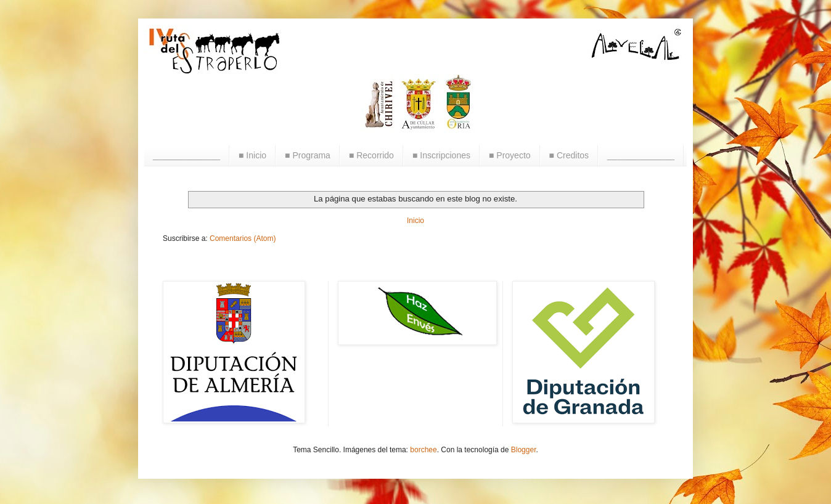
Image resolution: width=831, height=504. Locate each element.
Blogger (524, 450)
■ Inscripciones (441, 155)
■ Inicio (252, 155)
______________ (186, 155)
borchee (423, 450)
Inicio (416, 221)
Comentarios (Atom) (243, 238)
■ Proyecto (510, 155)
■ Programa (308, 155)
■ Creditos (569, 155)
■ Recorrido (371, 155)
